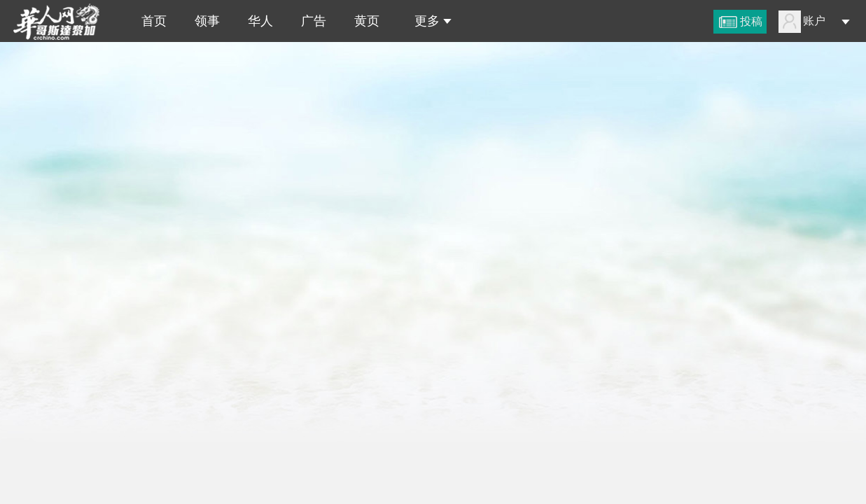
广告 (314, 21)
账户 (814, 21)
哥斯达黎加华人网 (62, 21)
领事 (207, 21)
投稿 (751, 21)
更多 (429, 21)
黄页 (367, 21)
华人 (260, 21)
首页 (151, 21)
